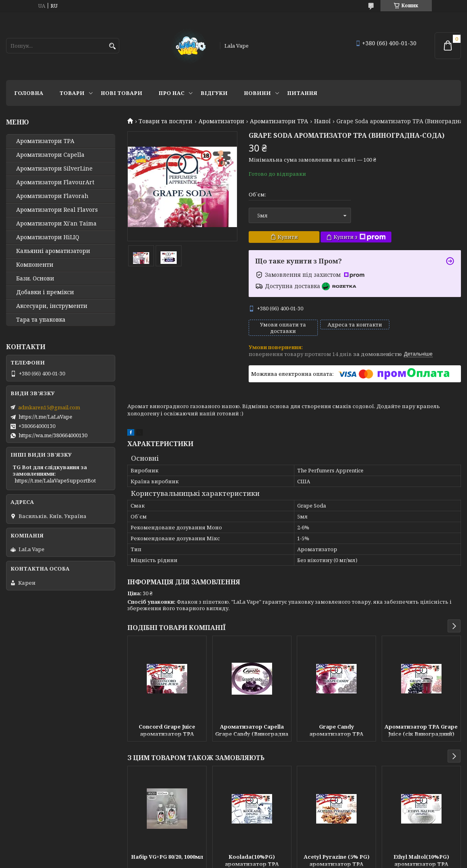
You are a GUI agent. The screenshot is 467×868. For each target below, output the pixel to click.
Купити (288, 237)
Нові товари (122, 93)
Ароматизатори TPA (279, 121)
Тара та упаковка (41, 320)
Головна (29, 93)
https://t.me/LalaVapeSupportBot (55, 480)
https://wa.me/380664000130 (53, 435)
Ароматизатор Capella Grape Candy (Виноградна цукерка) (252, 731)
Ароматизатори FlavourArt (55, 182)
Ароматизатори (221, 121)
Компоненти (35, 265)
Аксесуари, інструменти (52, 306)
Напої (322, 121)
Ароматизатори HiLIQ (48, 237)
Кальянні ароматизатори (53, 251)
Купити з (360, 237)
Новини (257, 93)
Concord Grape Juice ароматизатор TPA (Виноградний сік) (167, 731)
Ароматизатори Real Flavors (57, 210)
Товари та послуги (166, 121)
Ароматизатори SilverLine (54, 169)
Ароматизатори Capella (50, 155)
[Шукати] (112, 46)
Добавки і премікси (45, 292)
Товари (72, 93)
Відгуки (214, 93)
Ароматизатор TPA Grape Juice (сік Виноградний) (421, 730)
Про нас (171, 93)
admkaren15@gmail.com (49, 407)
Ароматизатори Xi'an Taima (56, 223)
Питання (302, 93)
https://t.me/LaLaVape (45, 417)
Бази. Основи (35, 278)
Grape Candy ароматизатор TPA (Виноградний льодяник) (337, 731)
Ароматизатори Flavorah (52, 196)
